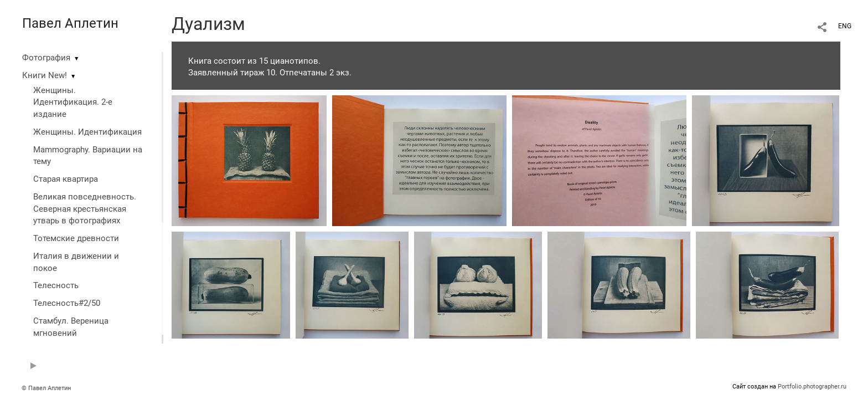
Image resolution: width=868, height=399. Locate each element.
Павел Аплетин (70, 23)
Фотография (46, 58)
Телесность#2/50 (67, 303)
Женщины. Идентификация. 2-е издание (73, 103)
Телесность (56, 285)
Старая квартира (66, 179)
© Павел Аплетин (46, 388)
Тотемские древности (76, 238)
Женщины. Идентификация (87, 132)
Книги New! (45, 75)
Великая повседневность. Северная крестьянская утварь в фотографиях (85, 209)
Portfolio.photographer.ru (812, 387)
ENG (845, 26)
